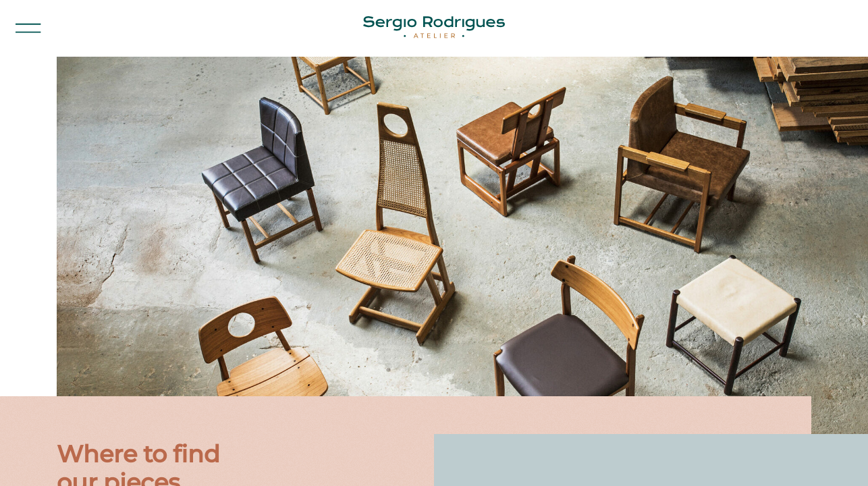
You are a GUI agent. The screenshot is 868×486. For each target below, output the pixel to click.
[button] (28, 28)
